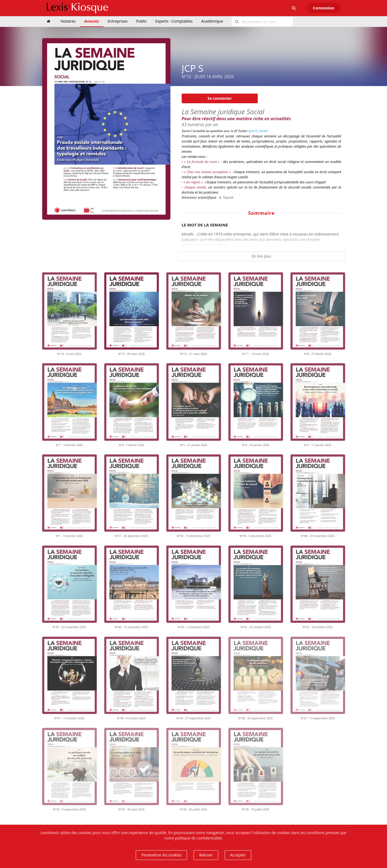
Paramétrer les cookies (161, 855)
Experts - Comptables (174, 21)
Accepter (238, 855)
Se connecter (220, 98)
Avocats (92, 21)
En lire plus (261, 256)
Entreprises (118, 21)
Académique (212, 21)
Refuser (206, 855)
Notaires (68, 21)
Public (141, 21)
